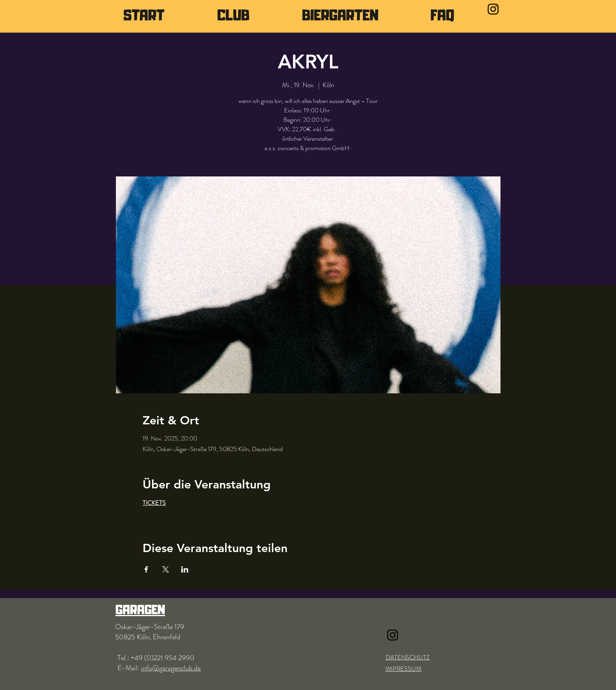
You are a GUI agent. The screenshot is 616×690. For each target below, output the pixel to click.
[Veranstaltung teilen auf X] (166, 569)
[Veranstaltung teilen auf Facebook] (146, 569)
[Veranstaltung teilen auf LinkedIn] (185, 569)
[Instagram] (493, 9)
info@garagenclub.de (171, 668)
